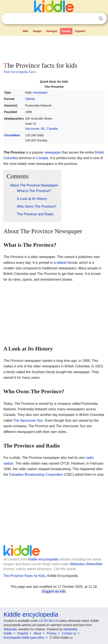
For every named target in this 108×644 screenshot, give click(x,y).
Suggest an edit (53, 591)
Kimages (52, 31)
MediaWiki (70, 629)
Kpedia (66, 31)
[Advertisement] (54, 48)
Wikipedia (10, 629)
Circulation (12, 135)
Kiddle (8, 633)
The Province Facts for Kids (24, 576)
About (38, 633)
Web (25, 31)
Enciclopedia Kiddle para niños (24, 638)
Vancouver (32, 129)
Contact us (69, 633)
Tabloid (30, 99)
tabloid (62, 263)
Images (37, 31)
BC (43, 129)
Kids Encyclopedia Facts (20, 72)
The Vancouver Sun (28, 420)
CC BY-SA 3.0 (48, 621)
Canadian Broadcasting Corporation (36, 475)
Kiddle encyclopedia (43, 559)
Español (80, 31)
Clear (92, 19)
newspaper (40, 92)
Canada (52, 129)
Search (101, 18)
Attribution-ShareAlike (86, 564)
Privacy (52, 633)
